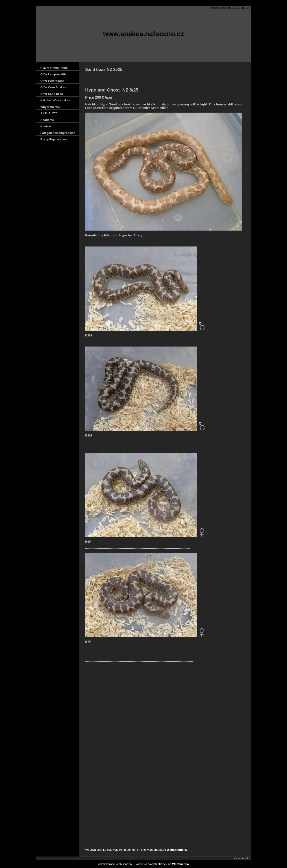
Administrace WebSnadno (115, 864)
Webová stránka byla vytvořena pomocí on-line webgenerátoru (136, 850)
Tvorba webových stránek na (162, 864)
